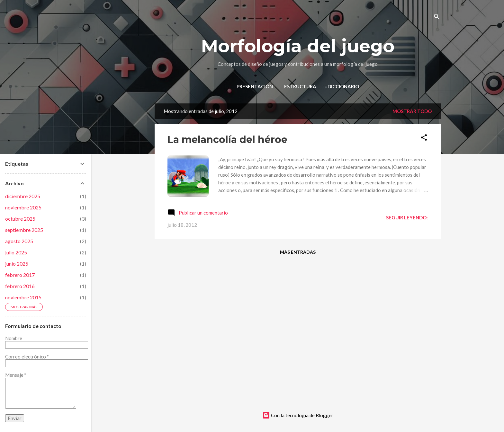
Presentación (255, 86)
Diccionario (343, 86)
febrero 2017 (20, 275)
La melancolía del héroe (227, 140)
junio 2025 (17, 264)
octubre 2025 (20, 219)
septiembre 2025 (24, 230)
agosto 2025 (19, 241)
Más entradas (298, 252)
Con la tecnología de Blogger (298, 415)
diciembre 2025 (23, 196)
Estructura (300, 86)
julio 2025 (16, 252)
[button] (424, 138)
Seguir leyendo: (407, 217)
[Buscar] (437, 18)
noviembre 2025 (23, 207)
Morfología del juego (298, 46)
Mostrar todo (412, 111)
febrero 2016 (20, 286)
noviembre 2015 (23, 297)
